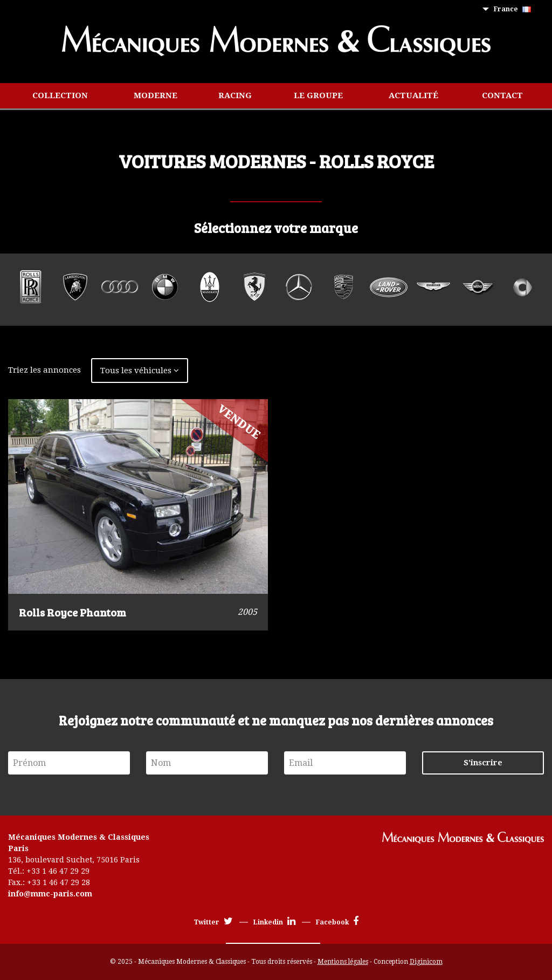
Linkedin (274, 922)
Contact (502, 95)
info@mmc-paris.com (50, 894)
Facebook (337, 922)
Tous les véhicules (140, 371)
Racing (235, 95)
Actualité (413, 95)
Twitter (213, 922)
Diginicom (426, 962)
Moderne (156, 95)
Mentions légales (343, 962)
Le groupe (318, 95)
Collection (60, 95)
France (512, 9)
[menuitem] (515, 9)
